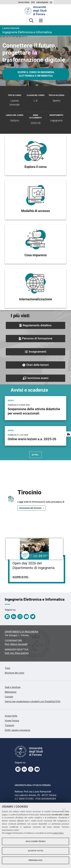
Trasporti (9, 725)
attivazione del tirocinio (30, 508)
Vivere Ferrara (12, 721)
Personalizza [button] (35, 860)
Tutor (8, 668)
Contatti (9, 697)
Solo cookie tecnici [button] (36, 841)
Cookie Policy (58, 833)
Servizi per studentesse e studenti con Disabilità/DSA (33, 702)
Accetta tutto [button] (36, 851)
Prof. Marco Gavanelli (16, 644)
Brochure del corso (14, 673)
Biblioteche (11, 692)
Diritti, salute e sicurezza (17, 730)
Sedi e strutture (13, 687)
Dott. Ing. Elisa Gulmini (17, 653)
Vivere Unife (11, 716)
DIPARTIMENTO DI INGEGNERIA (21, 632)
